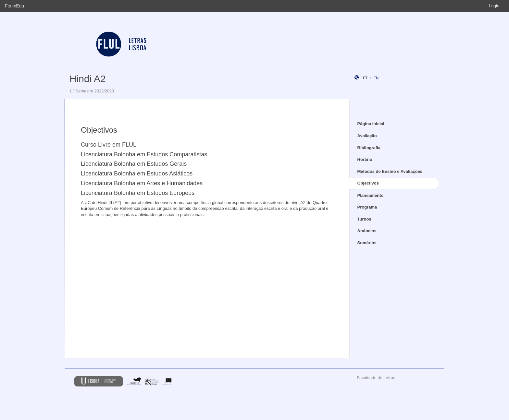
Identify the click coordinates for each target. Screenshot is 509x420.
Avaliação (367, 136)
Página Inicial (371, 124)
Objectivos (368, 183)
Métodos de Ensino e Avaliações (390, 171)
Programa (367, 207)
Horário (365, 159)
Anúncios (367, 231)
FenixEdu (14, 6)
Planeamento (371, 195)
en (376, 78)
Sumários (367, 243)
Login (494, 6)
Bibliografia (369, 148)
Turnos (364, 219)
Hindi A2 (88, 79)
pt (365, 78)
